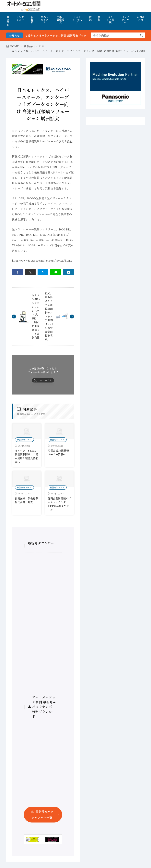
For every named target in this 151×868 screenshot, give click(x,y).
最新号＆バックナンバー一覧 (42, 815)
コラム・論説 (110, 20)
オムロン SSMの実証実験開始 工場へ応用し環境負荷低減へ (26, 456)
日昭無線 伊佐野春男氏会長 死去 (26, 500)
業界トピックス (45, 20)
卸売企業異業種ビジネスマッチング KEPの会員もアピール (59, 504)
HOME (8, 21)
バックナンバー (125, 20)
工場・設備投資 (60, 20)
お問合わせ (141, 18)
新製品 (32, 20)
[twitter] (30, 272)
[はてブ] (43, 272)
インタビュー (20, 18)
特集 (99, 18)
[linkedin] (69, 272)
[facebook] (17, 272)
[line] (56, 272)
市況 (90, 18)
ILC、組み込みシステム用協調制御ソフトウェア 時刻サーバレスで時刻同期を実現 (49, 316)
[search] (142, 35)
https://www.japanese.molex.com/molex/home (42, 260)
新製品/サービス (34, 46)
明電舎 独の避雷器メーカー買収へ (58, 453)
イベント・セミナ (77, 20)
